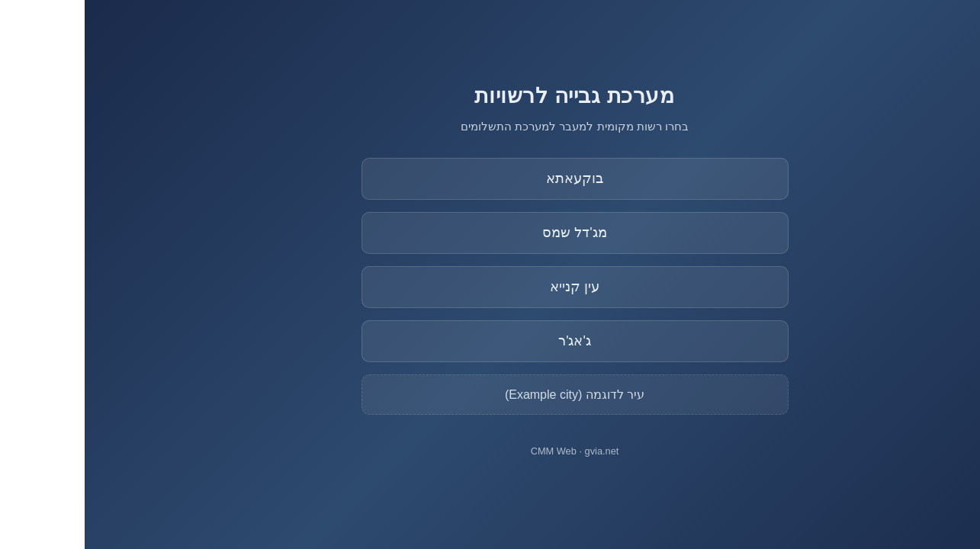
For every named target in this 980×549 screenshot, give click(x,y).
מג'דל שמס (490, 233)
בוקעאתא (490, 178)
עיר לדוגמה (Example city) (490, 395)
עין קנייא (490, 287)
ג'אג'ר (490, 341)
